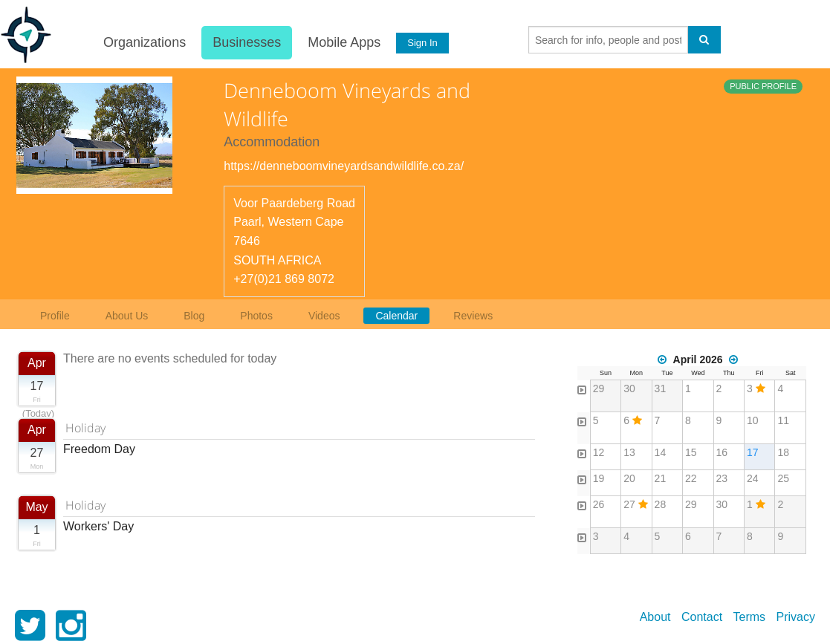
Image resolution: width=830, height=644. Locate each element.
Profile (55, 316)
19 (599, 478)
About (655, 617)
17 (753, 452)
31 (661, 388)
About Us (127, 316)
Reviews (473, 316)
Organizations (145, 42)
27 (629, 504)
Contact (702, 617)
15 (691, 452)
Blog (194, 316)
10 (753, 420)
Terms (750, 617)
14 (661, 452)
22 (691, 478)
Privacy (796, 617)
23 (722, 478)
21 (661, 478)
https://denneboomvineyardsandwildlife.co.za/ (344, 166)
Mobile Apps (344, 42)
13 (629, 452)
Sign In (422, 43)
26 (599, 504)
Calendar (396, 316)
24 (753, 478)
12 (599, 452)
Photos (256, 316)
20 (629, 478)
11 (783, 420)
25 (783, 478)
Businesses (247, 42)
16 (722, 452)
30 (629, 388)
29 (599, 388)
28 (661, 504)
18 (783, 452)
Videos (324, 316)
